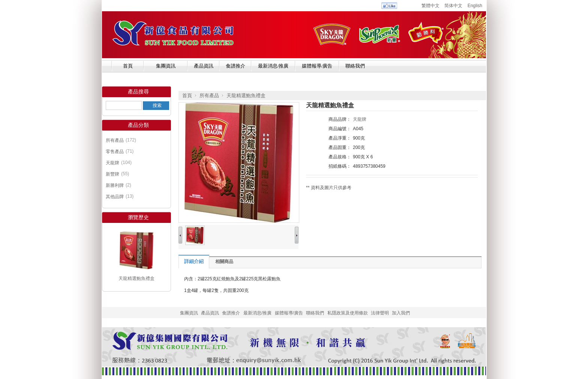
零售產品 (115, 152)
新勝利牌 (115, 185)
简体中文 (453, 6)
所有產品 (115, 140)
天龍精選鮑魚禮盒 (136, 278)
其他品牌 (115, 197)
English (475, 6)
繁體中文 (430, 6)
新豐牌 (112, 174)
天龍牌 (112, 163)
